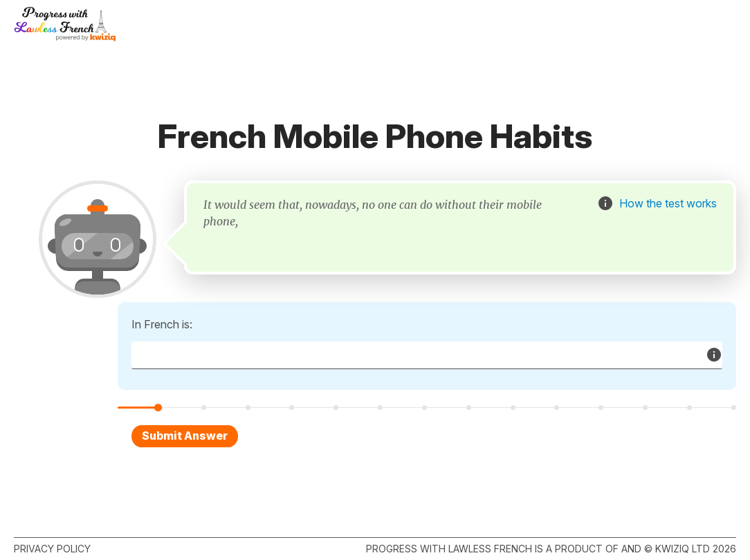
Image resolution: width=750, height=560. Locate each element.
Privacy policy (52, 549)
